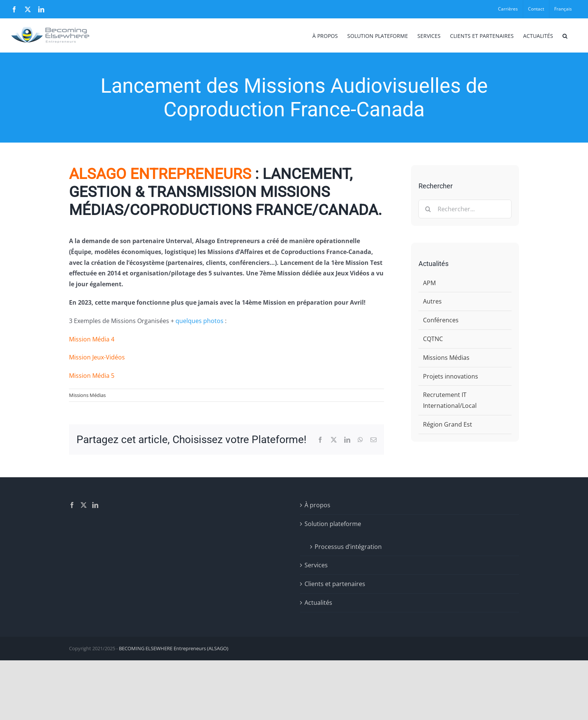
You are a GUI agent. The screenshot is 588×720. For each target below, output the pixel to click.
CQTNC (433, 339)
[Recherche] (428, 209)
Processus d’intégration (348, 547)
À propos (317, 505)
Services (316, 565)
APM (429, 283)
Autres (432, 301)
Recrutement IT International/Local (450, 400)
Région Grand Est (448, 424)
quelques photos (199, 321)
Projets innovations (451, 376)
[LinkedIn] (95, 505)
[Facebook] (72, 505)
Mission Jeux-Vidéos (97, 357)
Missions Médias (87, 395)
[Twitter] (84, 505)
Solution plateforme (333, 524)
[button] (565, 35)
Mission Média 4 (92, 339)
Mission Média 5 (92, 376)
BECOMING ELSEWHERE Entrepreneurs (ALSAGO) (174, 648)
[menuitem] (563, 9)
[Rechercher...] (465, 209)
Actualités (318, 603)
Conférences (441, 320)
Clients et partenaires (335, 584)
